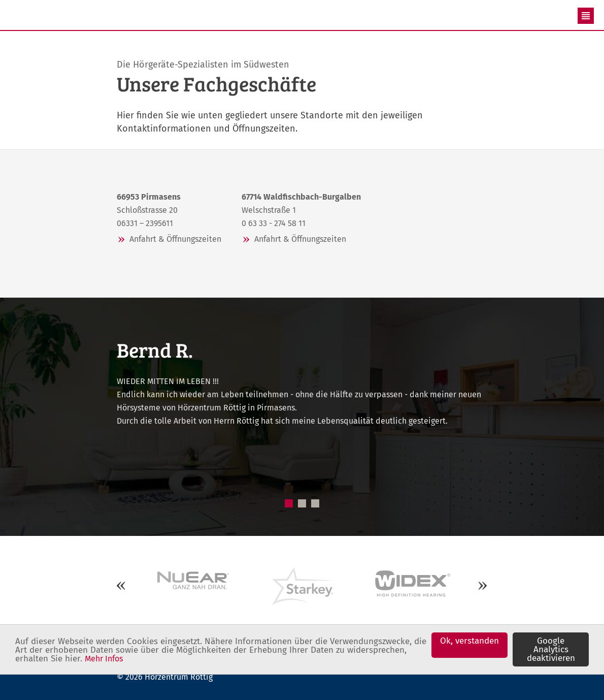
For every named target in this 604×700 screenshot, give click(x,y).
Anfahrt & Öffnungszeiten (175, 239)
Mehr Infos (104, 659)
